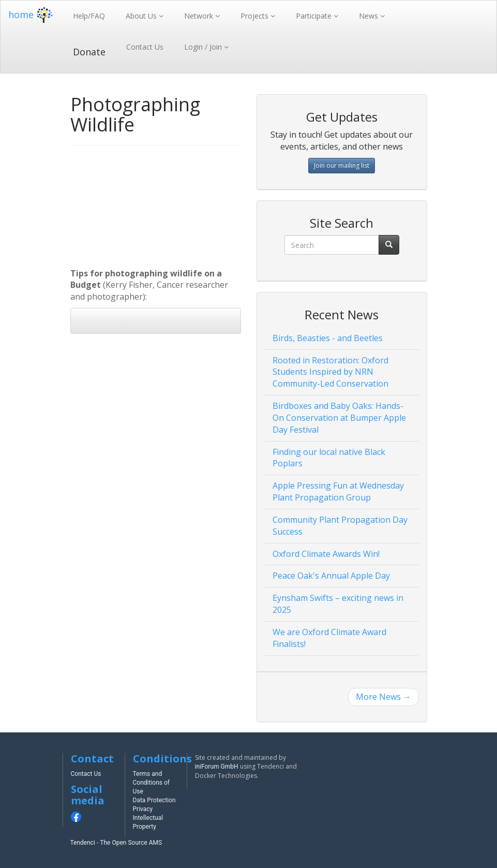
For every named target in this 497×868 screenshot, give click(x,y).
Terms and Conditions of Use (152, 783)
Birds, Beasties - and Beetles (328, 338)
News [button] (370, 16)
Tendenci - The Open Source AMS (116, 843)
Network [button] (200, 16)
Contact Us (145, 47)
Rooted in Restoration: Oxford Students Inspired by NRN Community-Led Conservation (330, 372)
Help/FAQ (89, 16)
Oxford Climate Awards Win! (326, 554)
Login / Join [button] (204, 47)
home (32, 14)
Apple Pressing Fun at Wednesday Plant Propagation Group (338, 491)
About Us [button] (142, 16)
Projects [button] (255, 16)
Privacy (143, 809)
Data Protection (154, 800)
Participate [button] (315, 16)
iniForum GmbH (217, 767)
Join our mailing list (342, 165)
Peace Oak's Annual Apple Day (331, 576)
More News (383, 697)
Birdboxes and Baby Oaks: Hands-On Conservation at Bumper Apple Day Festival (339, 418)
